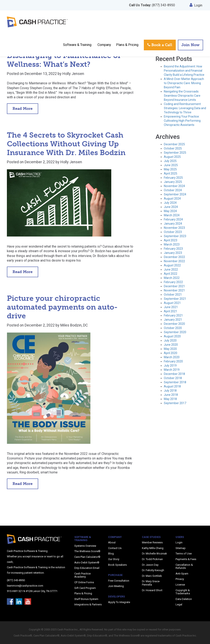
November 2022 (174, 261)
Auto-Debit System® (87, 562)
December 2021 (174, 286)
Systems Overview (85, 546)
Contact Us (115, 548)
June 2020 (171, 345)
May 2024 (170, 211)
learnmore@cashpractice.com (25, 586)
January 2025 (173, 182)
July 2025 (170, 161)
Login (196, 5)
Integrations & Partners (88, 604)
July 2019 (170, 366)
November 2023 (174, 228)
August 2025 (172, 157)
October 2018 (173, 378)
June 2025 (171, 165)
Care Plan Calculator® (87, 557)
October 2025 (173, 148)
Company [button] (104, 45)
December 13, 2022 (41, 74)
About (112, 542)
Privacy (180, 579)
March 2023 (172, 244)
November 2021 (174, 290)
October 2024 (173, 190)
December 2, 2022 (40, 162)
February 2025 (173, 178)
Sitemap (181, 548)
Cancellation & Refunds (184, 566)
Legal (179, 604)
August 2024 (172, 199)
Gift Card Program (85, 588)
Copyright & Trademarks (183, 592)
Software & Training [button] (77, 45)
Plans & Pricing (127, 45)
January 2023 (173, 253)
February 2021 (173, 315)
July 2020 (170, 340)
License (180, 585)
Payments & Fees (186, 559)
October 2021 (173, 295)
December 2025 (174, 144)
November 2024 (174, 186)
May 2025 (170, 169)
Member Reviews (152, 542)
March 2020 (172, 357)
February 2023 (173, 249)
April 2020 (171, 353)
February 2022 (173, 282)
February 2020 (173, 361)
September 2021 (175, 299)
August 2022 (172, 265)
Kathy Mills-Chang (153, 548)
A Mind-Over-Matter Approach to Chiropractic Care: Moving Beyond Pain (184, 83)
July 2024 (170, 203)
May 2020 (170, 349)
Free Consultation (119, 581)
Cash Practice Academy (82, 575)
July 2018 (170, 391)
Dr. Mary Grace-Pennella (151, 583)
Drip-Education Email (87, 568)
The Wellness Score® (87, 551)
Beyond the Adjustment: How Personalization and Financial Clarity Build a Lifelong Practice (184, 71)
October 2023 (173, 232)
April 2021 (171, 311)
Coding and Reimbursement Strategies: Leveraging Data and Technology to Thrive (185, 108)
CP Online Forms (84, 582)
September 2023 (175, 236)
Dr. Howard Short (152, 590)
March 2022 (172, 278)
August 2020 (172, 336)
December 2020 (174, 324)
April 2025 (171, 173)
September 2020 (175, 332)
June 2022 (171, 269)
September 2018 (175, 382)
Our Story (114, 559)
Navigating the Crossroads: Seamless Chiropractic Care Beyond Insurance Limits (182, 96)
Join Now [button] (190, 45)
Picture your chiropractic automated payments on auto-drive (62, 307)
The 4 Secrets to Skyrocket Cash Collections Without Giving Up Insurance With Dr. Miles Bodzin (66, 144)
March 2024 (172, 215)
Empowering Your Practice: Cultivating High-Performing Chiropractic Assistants (182, 121)
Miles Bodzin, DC (74, 325)
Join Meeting (116, 586)
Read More (23, 109)
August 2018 (172, 386)
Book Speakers (117, 565)
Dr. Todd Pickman (152, 559)
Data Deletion (184, 599)
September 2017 (175, 403)
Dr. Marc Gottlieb (152, 576)
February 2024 (173, 219)
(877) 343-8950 (152, 5)
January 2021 (173, 320)
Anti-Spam (182, 574)
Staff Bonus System (86, 599)
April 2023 (171, 240)
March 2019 (172, 370)
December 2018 (174, 374)
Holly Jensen (73, 74)
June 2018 (171, 395)
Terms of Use (184, 554)
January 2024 (173, 224)
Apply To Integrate (119, 602)
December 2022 (174, 257)
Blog (111, 554)
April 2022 (171, 274)
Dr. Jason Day (150, 565)
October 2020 (173, 328)
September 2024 (175, 194)
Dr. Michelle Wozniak (154, 554)
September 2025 (175, 153)
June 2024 (171, 207)
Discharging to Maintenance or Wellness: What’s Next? (64, 60)
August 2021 (172, 303)
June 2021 (171, 307)
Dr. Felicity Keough (153, 570)
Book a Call (160, 45)
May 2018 (170, 399)
